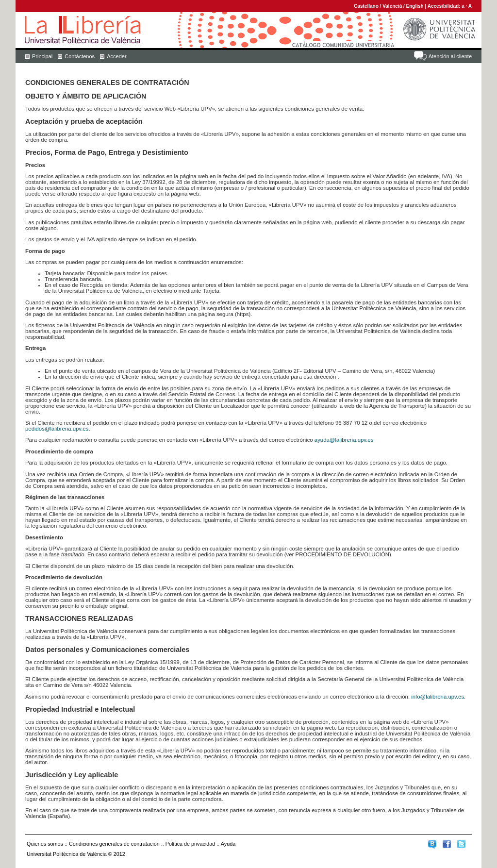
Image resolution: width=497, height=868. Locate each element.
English (415, 6)
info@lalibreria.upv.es (438, 697)
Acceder (116, 56)
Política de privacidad (191, 844)
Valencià (392, 6)
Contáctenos (80, 56)
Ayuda (228, 844)
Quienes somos (45, 844)
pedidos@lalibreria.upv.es (57, 429)
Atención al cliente (450, 56)
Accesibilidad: (445, 6)
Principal (42, 56)
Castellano (366, 6)
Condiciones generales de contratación (114, 844)
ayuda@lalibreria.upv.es (344, 440)
